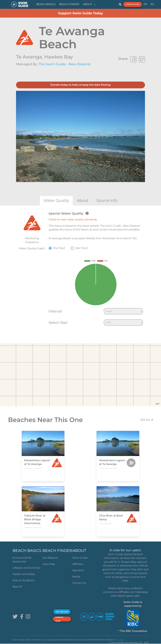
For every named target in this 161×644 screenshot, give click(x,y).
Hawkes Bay (58, 57)
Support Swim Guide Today (80, 13)
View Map (49, 564)
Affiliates (78, 564)
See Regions (50, 558)
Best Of (17, 587)
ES (152, 4)
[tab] (56, 200)
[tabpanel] (80, 269)
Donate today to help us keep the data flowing (80, 85)
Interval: (55, 311)
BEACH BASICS (46, 4)
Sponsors (78, 570)
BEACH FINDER (69, 4)
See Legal (120, 640)
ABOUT (88, 4)
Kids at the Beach (24, 580)
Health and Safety (24, 574)
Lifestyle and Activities (26, 568)
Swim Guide (80, 558)
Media (76, 577)
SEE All (147, 420)
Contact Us (79, 583)
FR (145, 4)
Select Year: (58, 323)
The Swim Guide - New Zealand (65, 64)
